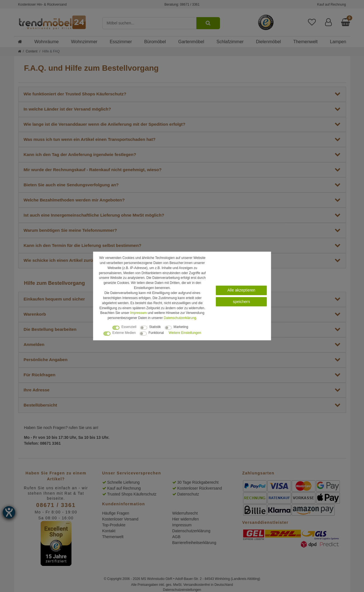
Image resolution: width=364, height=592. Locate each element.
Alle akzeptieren (242, 290)
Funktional (156, 333)
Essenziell (129, 327)
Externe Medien (124, 333)
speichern (241, 301)
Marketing (181, 327)
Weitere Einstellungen (185, 333)
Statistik (155, 327)
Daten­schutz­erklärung (180, 318)
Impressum (139, 313)
